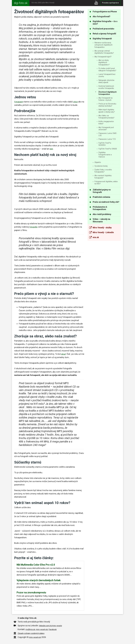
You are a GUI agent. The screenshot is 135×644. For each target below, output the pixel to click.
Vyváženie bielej (101, 166)
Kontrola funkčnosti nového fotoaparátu (106, 87)
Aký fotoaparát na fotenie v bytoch (105, 99)
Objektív (98, 162)
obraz (64, 354)
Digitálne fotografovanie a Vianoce (105, 155)
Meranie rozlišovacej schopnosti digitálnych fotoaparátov (103, 45)
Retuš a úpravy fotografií (104, 34)
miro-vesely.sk (44, 630)
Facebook (56, 630)
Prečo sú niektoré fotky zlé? (106, 202)
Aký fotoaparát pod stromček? (106, 129)
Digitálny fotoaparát (102, 39)
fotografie (34, 227)
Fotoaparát (19, 102)
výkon (77, 102)
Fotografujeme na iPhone (105, 12)
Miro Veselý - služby (102, 228)
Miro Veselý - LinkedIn (103, 232)
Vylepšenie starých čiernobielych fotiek (39, 581)
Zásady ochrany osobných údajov (33, 634)
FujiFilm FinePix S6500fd (105, 144)
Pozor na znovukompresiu (31, 593)
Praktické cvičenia (101, 197)
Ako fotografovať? (101, 16)
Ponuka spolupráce (110, 3)
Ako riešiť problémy (102, 214)
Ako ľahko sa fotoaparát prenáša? (106, 117)
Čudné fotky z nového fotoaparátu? (103, 171)
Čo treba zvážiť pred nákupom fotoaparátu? (107, 69)
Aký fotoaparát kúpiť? (103, 57)
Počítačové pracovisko (103, 29)
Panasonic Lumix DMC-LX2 (108, 134)
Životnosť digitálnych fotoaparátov (107, 93)
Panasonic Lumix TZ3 (107, 139)
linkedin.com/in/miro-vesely (52, 626)
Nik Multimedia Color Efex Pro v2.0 (36, 565)
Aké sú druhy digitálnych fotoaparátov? (104, 62)
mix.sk (96, 237)
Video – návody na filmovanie (101, 220)
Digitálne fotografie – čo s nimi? (105, 23)
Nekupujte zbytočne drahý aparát (106, 81)
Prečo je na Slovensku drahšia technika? (107, 105)
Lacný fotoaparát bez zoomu (107, 75)
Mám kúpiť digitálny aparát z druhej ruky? (107, 111)
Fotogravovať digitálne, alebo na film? (106, 183)
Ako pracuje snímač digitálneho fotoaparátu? (104, 52)
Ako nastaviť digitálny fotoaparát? (103, 177)
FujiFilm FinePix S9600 (108, 149)
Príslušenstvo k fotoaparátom (100, 208)
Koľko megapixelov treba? (106, 123)
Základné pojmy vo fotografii (102, 191)
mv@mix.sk (31, 630)
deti (52, 149)
